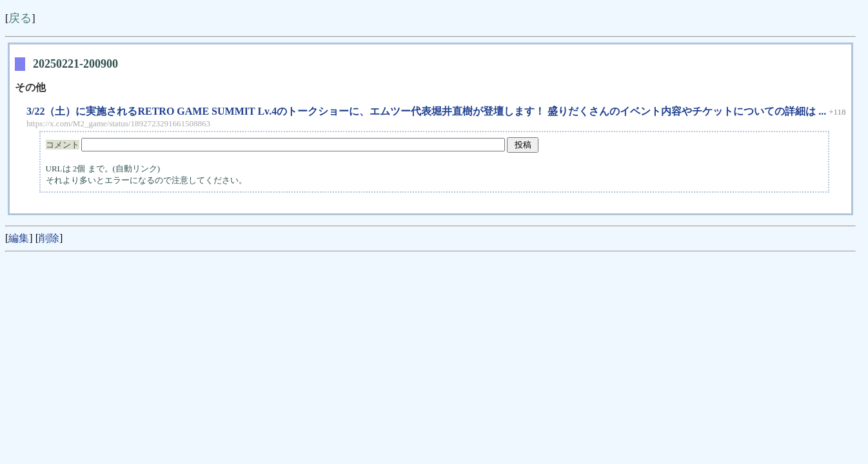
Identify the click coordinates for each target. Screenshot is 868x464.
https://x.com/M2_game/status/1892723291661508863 (118, 123)
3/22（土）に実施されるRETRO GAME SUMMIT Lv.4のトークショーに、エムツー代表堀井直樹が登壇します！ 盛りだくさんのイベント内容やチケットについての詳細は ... (426, 111)
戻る (20, 18)
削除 (49, 238)
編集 (19, 238)
